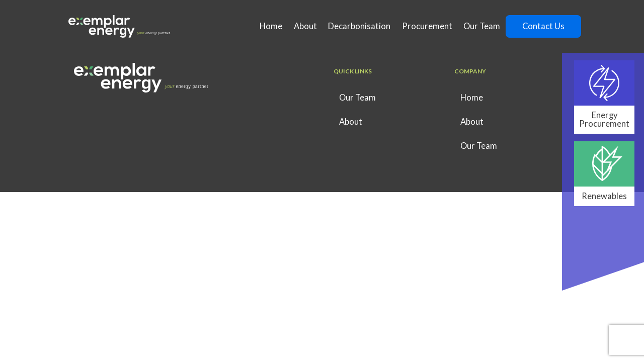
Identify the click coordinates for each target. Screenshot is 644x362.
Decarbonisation (359, 26)
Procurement (427, 26)
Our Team (482, 26)
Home (271, 26)
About (305, 26)
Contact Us (543, 26)
